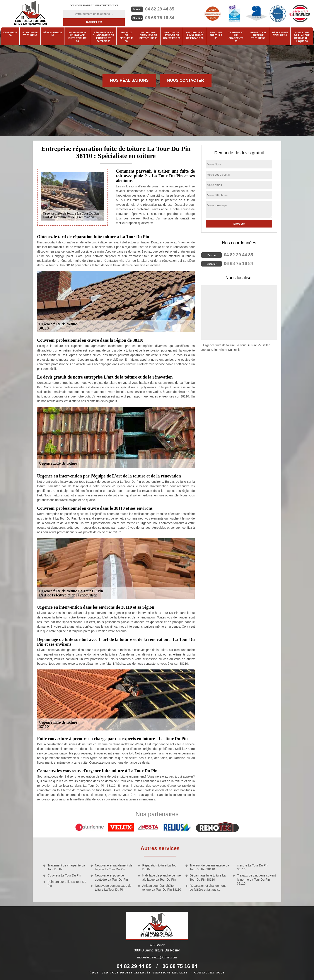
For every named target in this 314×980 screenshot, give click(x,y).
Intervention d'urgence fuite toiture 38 (78, 37)
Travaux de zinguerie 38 (126, 37)
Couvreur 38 (10, 34)
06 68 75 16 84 (160, 18)
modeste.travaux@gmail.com (157, 957)
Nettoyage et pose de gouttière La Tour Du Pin (111, 877)
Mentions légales (170, 973)
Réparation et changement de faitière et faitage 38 (103, 37)
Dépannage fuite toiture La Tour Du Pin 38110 (208, 877)
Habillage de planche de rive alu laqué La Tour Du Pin (161, 877)
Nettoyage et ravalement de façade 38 (195, 35)
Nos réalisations (129, 80)
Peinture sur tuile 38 (216, 35)
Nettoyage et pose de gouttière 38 (172, 35)
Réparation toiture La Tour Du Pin (160, 867)
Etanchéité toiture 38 (30, 34)
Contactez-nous (210, 973)
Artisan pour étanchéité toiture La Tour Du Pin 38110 (162, 888)
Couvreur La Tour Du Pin (64, 875)
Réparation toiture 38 (280, 34)
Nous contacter (186, 80)
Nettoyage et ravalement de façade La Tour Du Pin (114, 867)
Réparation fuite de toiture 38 (258, 35)
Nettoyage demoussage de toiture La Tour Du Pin (113, 888)
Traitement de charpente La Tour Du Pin (66, 867)
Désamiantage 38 (53, 34)
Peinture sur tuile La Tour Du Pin (67, 884)
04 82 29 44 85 (160, 9)
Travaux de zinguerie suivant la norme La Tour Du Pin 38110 (256, 879)
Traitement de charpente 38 (236, 37)
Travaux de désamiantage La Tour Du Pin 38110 (209, 867)
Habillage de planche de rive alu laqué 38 (302, 37)
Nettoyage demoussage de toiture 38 (148, 35)
